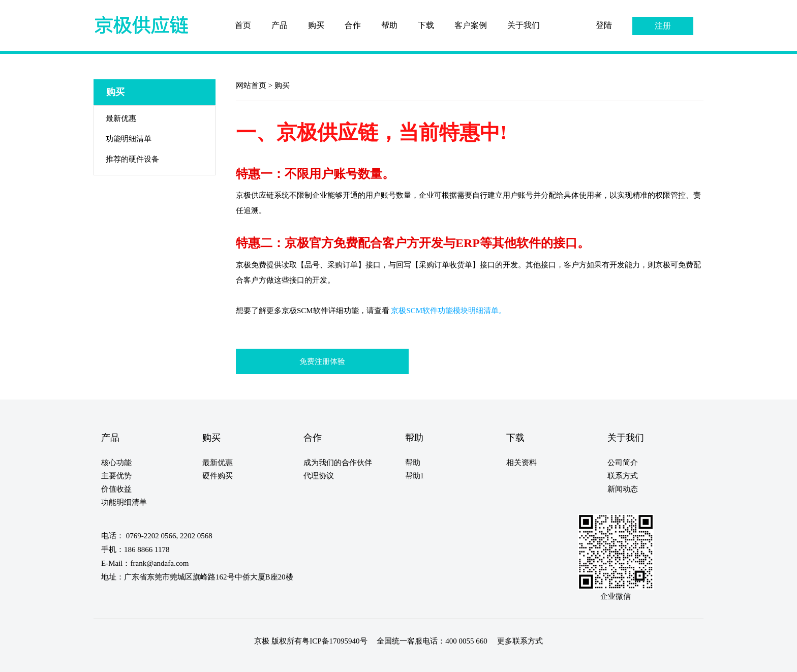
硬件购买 (218, 476)
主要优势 (116, 476)
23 (238, 661)
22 (230, 661)
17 (193, 661)
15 (178, 661)
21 (223, 661)
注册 (663, 26)
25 (253, 661)
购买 (316, 25)
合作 (353, 25)
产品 (280, 25)
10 (141, 661)
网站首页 (252, 85)
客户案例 (471, 25)
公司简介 (623, 463)
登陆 (604, 25)
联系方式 (623, 476)
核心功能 (116, 463)
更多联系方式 (520, 641)
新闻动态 (623, 489)
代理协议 (319, 476)
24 (246, 661)
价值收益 (116, 489)
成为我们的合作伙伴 (338, 463)
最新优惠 (121, 118)
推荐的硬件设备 (132, 159)
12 (156, 661)
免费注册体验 (322, 361)
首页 (243, 25)
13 (163, 661)
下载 (426, 25)
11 (148, 661)
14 (170, 661)
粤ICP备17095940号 (334, 641)
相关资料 (522, 463)
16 (186, 661)
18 (200, 661)
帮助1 (415, 476)
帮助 (389, 25)
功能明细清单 (129, 139)
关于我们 (524, 25)
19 (208, 661)
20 (216, 661)
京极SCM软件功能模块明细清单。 (449, 311)
